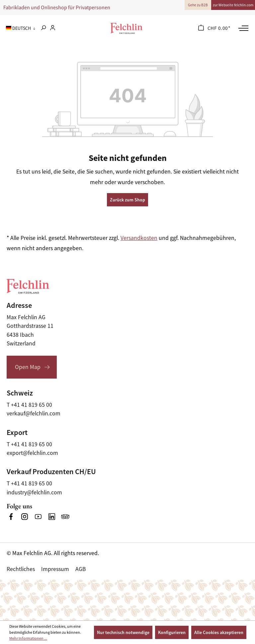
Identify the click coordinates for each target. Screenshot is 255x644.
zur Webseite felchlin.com (233, 5)
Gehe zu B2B (198, 5)
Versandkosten (139, 238)
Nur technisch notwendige (123, 632)
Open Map (28, 367)
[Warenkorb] (214, 28)
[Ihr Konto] (53, 28)
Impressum (55, 569)
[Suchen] (43, 28)
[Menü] (243, 28)
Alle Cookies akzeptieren (219, 632)
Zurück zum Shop (127, 200)
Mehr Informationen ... (28, 638)
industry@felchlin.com (34, 492)
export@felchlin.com (32, 453)
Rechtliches (21, 569)
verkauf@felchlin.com (34, 413)
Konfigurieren (172, 632)
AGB (81, 569)
